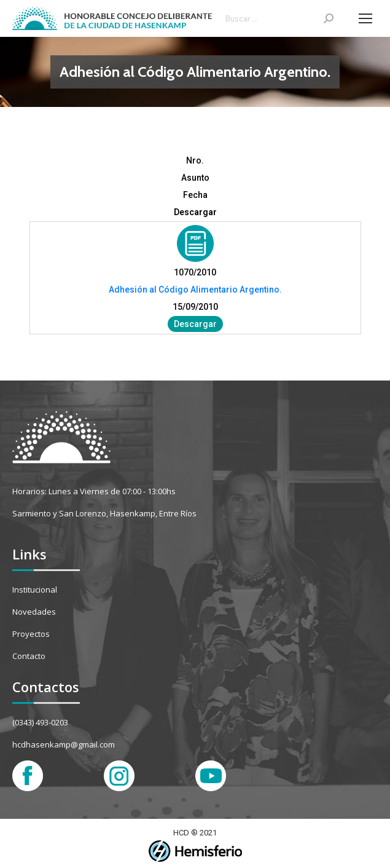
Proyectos (31, 634)
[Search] (279, 18)
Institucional (35, 590)
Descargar (195, 324)
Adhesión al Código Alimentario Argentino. (195, 290)
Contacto (29, 656)
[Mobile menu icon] (365, 18)
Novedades (34, 612)
